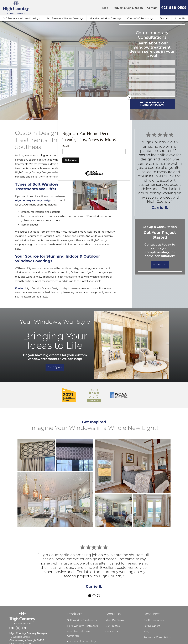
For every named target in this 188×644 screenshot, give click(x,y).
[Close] (129, 97)
